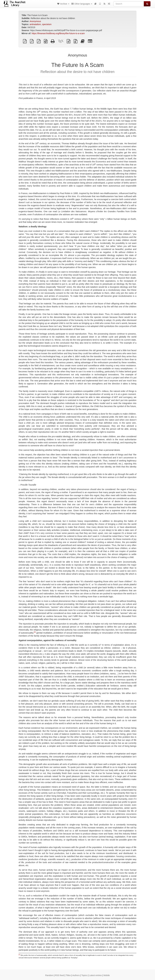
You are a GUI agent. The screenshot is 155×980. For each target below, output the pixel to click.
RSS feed (59, 975)
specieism (47, 24)
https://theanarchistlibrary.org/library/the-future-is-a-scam (58, 33)
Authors (76, 975)
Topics (84, 975)
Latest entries (95, 975)
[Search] (129, 4)
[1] (35, 632)
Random (49, 975)
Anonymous (35, 21)
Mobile (107, 975)
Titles (68, 975)
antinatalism (35, 24)
